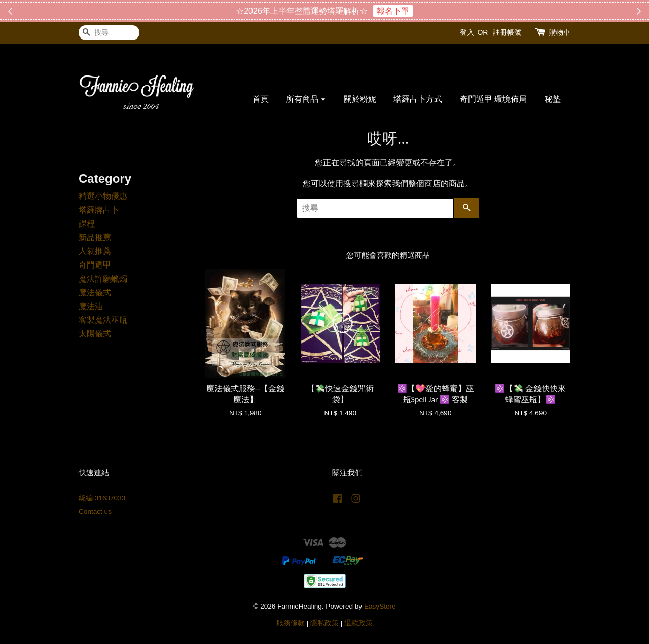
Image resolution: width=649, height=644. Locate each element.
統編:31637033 (102, 498)
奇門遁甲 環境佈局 (493, 99)
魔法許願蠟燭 (103, 279)
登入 (467, 32)
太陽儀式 (95, 334)
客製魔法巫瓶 (103, 320)
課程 (87, 224)
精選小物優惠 (103, 196)
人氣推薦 (95, 251)
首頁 (261, 99)
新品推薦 (95, 237)
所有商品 (306, 99)
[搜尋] (109, 33)
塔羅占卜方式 (418, 99)
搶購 (375, 11)
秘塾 (553, 99)
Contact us (95, 512)
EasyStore (380, 606)
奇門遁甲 (95, 265)
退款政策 (358, 623)
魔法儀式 (95, 293)
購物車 (560, 32)
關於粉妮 (360, 99)
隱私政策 (324, 623)
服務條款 (291, 623)
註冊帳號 (507, 32)
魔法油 (91, 306)
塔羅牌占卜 (99, 210)
